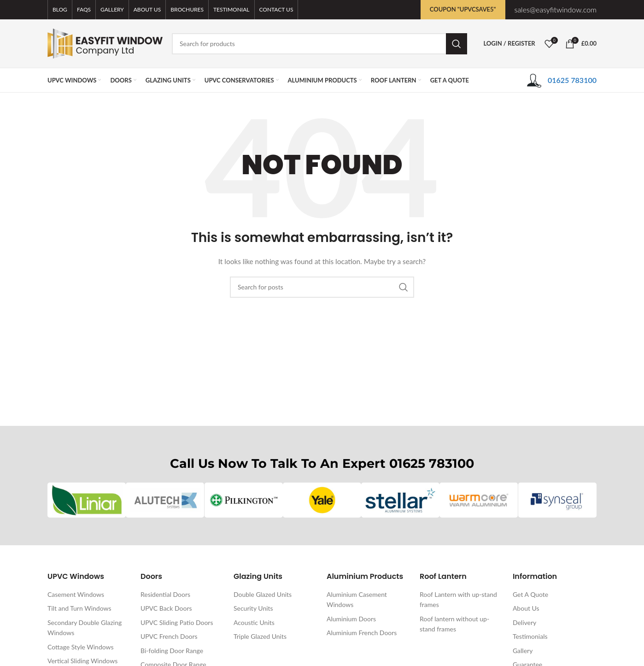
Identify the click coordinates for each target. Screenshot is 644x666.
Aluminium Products (365, 577)
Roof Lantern (443, 577)
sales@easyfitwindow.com (556, 9)
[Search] (319, 44)
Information (535, 577)
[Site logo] (105, 43)
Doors (151, 577)
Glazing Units (258, 577)
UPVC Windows (76, 577)
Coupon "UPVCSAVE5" (463, 9)
